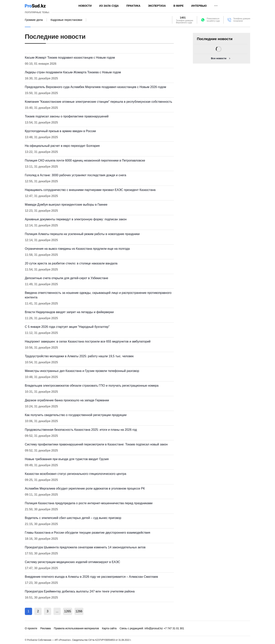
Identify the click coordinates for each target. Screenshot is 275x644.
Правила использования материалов (76, 628)
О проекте (31, 628)
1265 (68, 611)
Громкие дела (34, 20)
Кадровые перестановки (66, 20)
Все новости (219, 58)
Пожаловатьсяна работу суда (213, 20)
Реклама (46, 628)
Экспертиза (157, 6)
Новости (85, 6)
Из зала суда (109, 6)
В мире (179, 6)
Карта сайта (109, 628)
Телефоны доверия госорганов (242, 20)
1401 (183, 18)
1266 (79, 611)
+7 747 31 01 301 (174, 628)
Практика (133, 6)
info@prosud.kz (154, 628)
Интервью (199, 6)
